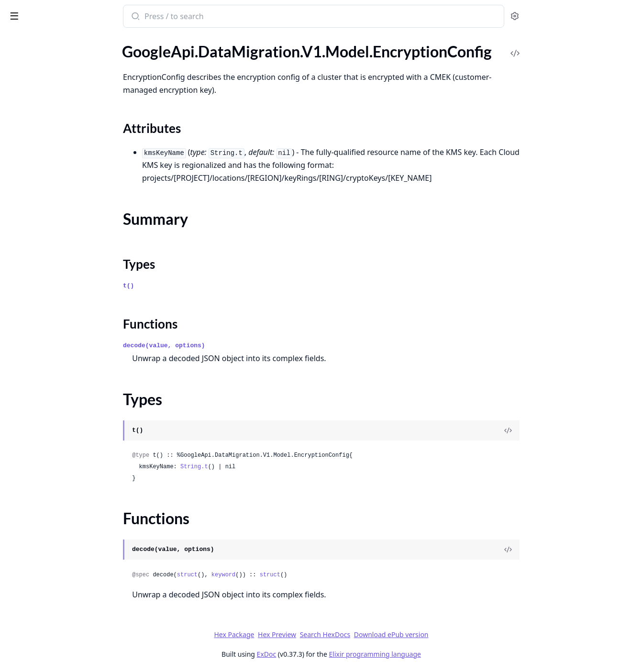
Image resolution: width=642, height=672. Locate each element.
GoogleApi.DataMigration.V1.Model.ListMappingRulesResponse (68, 415)
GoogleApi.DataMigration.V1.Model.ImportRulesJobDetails (68, 325)
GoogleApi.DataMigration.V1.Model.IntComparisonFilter (68, 363)
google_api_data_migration (62, 11)
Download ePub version (463, 634)
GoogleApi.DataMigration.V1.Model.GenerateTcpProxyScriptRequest (68, 286)
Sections (31, 92)
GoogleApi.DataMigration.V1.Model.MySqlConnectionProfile (68, 660)
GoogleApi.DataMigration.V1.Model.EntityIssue (68, 157)
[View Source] (580, 430)
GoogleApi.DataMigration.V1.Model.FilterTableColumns (68, 234)
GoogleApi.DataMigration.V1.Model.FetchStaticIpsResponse (68, 221)
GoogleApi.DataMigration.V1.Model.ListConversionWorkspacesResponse (68, 389)
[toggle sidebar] (131, 15)
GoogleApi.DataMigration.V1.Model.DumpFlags (68, 50)
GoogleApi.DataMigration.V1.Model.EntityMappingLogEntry (68, 182)
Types (26, 115)
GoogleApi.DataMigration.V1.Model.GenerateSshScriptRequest (68, 273)
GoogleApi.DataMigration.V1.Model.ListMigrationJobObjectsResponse (68, 428)
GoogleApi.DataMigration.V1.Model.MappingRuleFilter (68, 557)
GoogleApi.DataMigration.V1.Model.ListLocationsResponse (68, 402)
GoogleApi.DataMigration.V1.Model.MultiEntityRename (68, 647)
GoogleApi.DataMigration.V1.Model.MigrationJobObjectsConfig (68, 609)
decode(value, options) (236, 346)
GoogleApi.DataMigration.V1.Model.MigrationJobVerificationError (68, 622)
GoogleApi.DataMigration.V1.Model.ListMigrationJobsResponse (68, 441)
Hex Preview (349, 634)
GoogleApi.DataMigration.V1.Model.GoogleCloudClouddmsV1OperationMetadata (68, 299)
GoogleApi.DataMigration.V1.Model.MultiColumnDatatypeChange (68, 634)
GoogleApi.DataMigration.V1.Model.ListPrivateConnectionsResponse (68, 467)
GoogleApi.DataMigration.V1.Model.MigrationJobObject (68, 596)
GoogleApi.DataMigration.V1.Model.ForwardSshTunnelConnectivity (68, 247)
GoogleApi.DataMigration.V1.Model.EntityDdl (68, 144)
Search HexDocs (396, 635)
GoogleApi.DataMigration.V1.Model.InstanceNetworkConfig (68, 350)
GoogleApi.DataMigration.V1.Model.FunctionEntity (68, 260)
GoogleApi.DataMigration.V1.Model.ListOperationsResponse (68, 454)
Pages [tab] (17, 41)
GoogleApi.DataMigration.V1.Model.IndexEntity (68, 337)
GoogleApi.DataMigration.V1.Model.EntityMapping (68, 170)
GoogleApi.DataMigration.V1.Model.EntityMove (68, 195)
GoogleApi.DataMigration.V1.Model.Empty (68, 62)
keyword (295, 575)
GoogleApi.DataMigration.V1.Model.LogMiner (68, 505)
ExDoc (338, 654)
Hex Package (306, 634)
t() (200, 286)
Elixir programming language (446, 654)
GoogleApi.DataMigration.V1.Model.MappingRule (68, 544)
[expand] (134, 51)
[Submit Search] (206, 17)
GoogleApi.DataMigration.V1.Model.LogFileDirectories (68, 492)
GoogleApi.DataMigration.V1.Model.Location (68, 479)
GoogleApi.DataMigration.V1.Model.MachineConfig (68, 531)
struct (259, 575)
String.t (266, 467)
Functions (33, 127)
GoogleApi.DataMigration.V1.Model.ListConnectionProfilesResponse (68, 376)
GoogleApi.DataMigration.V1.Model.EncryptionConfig (68, 75)
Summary (32, 104)
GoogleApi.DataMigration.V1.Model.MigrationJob (68, 583)
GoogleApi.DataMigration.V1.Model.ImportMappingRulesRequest (68, 312)
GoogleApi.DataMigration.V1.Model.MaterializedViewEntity (68, 570)
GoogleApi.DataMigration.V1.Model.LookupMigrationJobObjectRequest (68, 518)
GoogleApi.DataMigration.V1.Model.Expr (68, 208)
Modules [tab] (58, 41)
